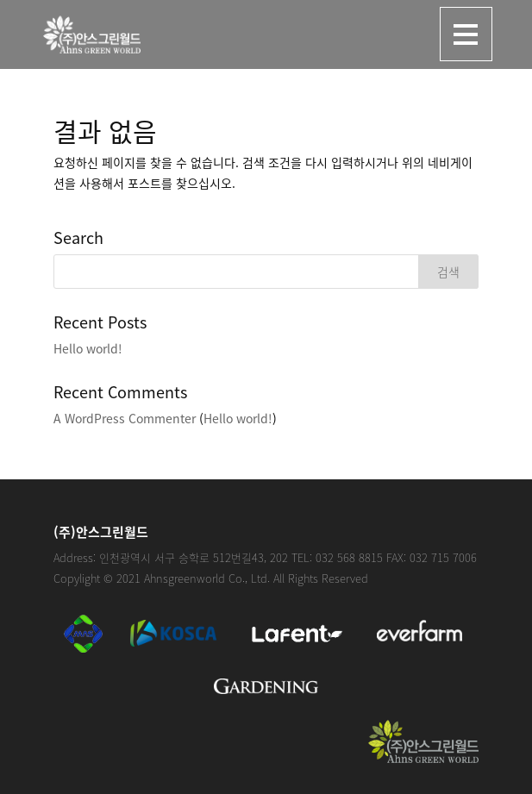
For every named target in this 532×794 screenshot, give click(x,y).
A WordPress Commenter (125, 418)
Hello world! (88, 348)
